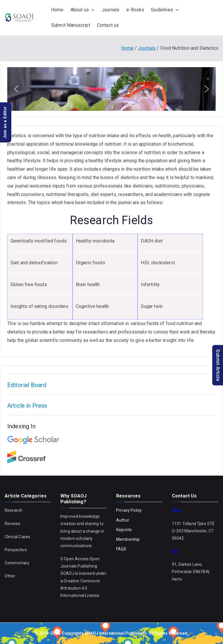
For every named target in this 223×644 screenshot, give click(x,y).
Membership (128, 539)
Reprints (124, 530)
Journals (110, 10)
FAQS (121, 549)
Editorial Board (27, 385)
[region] (111, 89)
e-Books (135, 10)
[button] (92, 10)
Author (123, 520)
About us (83, 10)
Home (57, 10)
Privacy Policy (129, 510)
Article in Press (27, 406)
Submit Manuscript (71, 25)
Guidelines (165, 10)
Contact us (108, 25)
